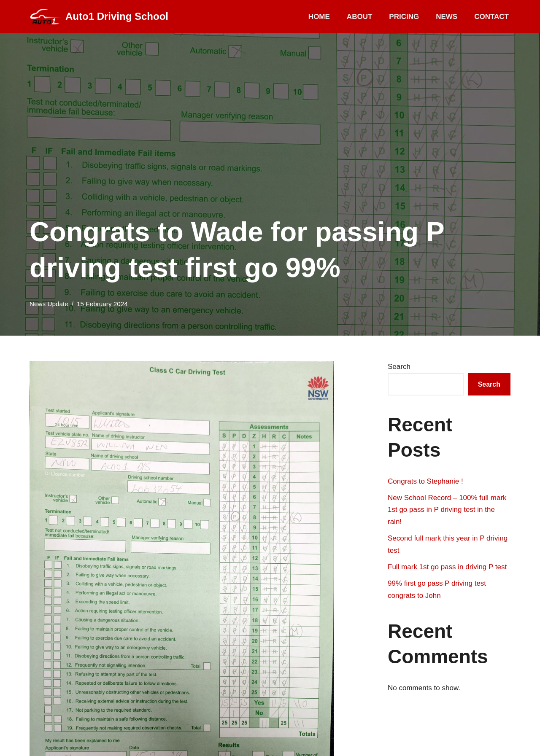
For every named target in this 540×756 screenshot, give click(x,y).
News (447, 17)
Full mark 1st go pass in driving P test (447, 567)
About (359, 17)
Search (399, 367)
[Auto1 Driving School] (99, 17)
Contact (491, 17)
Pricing (404, 17)
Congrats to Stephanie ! (425, 481)
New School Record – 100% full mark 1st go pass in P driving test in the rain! (447, 510)
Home (319, 17)
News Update (49, 304)
